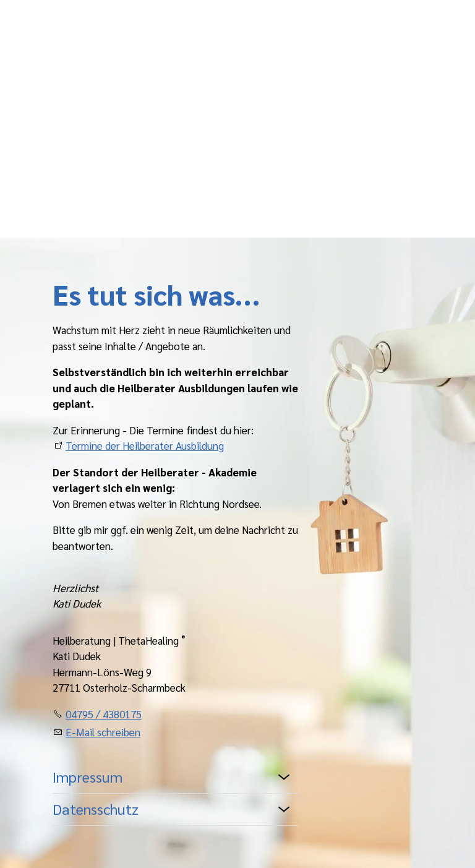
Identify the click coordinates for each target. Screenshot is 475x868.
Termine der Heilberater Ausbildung (145, 445)
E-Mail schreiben (103, 732)
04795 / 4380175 (104, 714)
